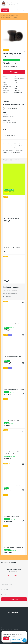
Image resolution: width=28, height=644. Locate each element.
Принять (6, 639)
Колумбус (14, 108)
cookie (17, 634)
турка (16, 88)
